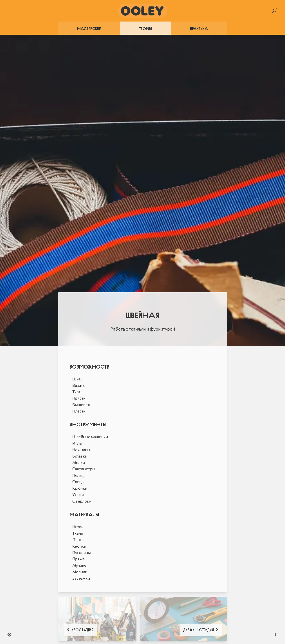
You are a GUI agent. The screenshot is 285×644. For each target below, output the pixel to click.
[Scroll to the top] (276, 635)
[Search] (275, 10)
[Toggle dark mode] (9, 635)
